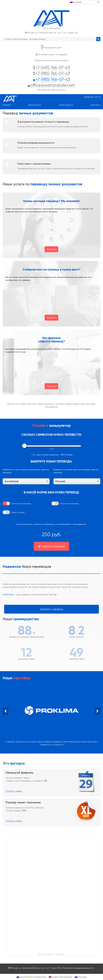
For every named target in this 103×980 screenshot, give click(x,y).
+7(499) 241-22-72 (92, 97)
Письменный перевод (70, 504)
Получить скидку (14, 791)
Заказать (51, 249)
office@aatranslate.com (53, 85)
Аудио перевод (18, 512)
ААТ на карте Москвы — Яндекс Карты (51, 954)
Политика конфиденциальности (78, 968)
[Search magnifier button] (98, 39)
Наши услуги (35, 105)
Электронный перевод (21, 504)
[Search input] (50, 39)
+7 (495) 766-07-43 (53, 68)
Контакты (96, 105)
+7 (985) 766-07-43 (53, 74)
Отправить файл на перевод (51, 54)
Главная (7, 105)
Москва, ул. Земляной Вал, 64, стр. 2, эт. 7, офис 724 (51, 33)
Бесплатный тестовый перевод (51, 60)
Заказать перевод (51, 546)
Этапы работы (66, 105)
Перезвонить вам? (51, 47)
